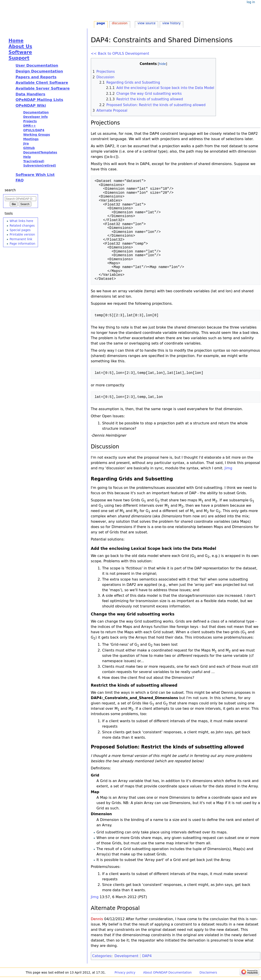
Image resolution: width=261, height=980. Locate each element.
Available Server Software (43, 88)
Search (10, 190)
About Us (20, 46)
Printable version (22, 234)
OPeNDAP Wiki (31, 106)
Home (16, 41)
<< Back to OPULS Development (120, 53)
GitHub (29, 148)
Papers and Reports (36, 77)
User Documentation (37, 66)
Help (27, 157)
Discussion (120, 23)
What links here (21, 221)
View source (146, 23)
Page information (22, 244)
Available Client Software (42, 83)
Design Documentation (39, 71)
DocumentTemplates (40, 152)
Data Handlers (30, 94)
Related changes (22, 226)
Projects (30, 121)
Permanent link (21, 239)
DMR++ (29, 126)
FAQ (20, 180)
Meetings (31, 139)
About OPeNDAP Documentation (167, 972)
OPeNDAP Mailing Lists (39, 100)
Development (126, 956)
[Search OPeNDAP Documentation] (21, 199)
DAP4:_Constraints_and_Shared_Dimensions (134, 698)
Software (20, 52)
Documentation (36, 112)
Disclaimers (208, 972)
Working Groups (36, 135)
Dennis (97, 919)
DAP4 (147, 956)
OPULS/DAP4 (34, 130)
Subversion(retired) (40, 166)
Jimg (228, 468)
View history (171, 23)
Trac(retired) (34, 161)
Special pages (20, 230)
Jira (26, 144)
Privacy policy (125, 972)
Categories (102, 956)
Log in (251, 2)
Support (19, 58)
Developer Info (35, 117)
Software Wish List (35, 175)
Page (101, 23)
